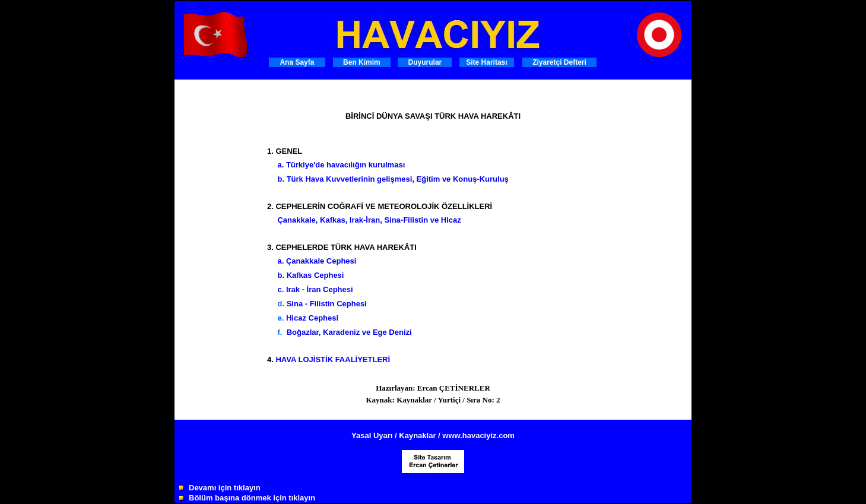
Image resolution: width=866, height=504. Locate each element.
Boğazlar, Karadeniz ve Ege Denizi (349, 332)
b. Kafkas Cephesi (310, 275)
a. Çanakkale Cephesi (317, 261)
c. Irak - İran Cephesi (315, 289)
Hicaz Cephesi (312, 318)
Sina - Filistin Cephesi (327, 304)
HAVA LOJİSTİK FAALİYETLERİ (333, 359)
